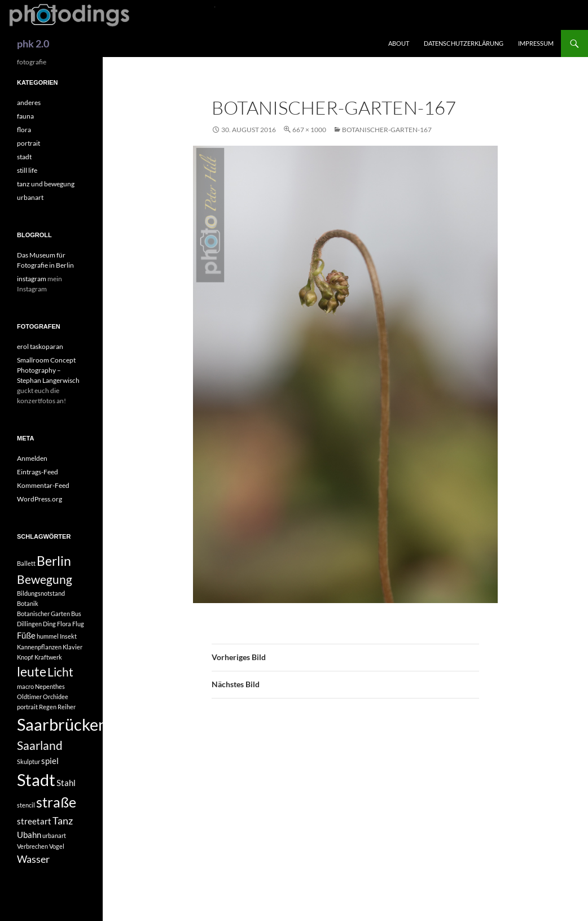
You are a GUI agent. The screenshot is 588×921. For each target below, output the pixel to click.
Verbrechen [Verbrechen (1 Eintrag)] (32, 846)
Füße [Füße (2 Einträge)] (26, 635)
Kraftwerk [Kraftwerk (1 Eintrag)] (48, 657)
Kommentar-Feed (43, 485)
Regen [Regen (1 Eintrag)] (48, 707)
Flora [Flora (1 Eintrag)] (64, 624)
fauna (25, 116)
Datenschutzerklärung (464, 43)
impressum (536, 43)
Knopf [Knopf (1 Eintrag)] (25, 657)
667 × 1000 (309, 130)
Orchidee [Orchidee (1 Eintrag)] (56, 697)
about (399, 43)
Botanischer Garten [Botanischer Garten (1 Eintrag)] (43, 614)
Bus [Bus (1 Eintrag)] (76, 614)
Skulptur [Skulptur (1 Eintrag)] (28, 761)
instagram (32, 279)
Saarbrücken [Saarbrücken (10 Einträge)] (62, 724)
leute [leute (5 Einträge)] (32, 672)
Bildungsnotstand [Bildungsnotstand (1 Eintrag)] (41, 593)
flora (24, 130)
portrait (28, 143)
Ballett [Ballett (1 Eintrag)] (26, 563)
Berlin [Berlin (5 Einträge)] (54, 561)
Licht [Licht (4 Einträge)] (60, 672)
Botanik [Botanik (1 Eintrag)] (28, 603)
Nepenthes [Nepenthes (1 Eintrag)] (50, 686)
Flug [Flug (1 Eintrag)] (78, 624)
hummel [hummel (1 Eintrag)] (48, 636)
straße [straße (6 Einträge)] (56, 802)
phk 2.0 (33, 43)
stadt (24, 157)
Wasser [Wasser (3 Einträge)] (33, 859)
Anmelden (32, 458)
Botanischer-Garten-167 (387, 130)
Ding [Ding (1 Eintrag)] (49, 624)
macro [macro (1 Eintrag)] (25, 686)
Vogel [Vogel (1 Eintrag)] (57, 846)
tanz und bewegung (46, 184)
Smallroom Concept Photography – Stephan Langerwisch (48, 370)
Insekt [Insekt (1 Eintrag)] (68, 636)
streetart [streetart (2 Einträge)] (34, 821)
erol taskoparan (40, 346)
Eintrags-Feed (38, 472)
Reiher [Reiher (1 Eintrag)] (67, 707)
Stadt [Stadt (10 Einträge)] (36, 780)
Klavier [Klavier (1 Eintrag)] (73, 647)
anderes (29, 102)
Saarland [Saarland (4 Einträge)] (40, 745)
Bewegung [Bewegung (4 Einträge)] (45, 579)
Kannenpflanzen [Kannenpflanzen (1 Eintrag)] (39, 647)
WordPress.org (40, 499)
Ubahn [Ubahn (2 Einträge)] (29, 835)
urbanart (30, 197)
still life (27, 170)
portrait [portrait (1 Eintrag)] (27, 707)
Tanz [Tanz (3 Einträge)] (63, 820)
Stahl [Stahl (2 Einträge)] (66, 783)
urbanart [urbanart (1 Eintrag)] (54, 835)
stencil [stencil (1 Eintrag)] (26, 805)
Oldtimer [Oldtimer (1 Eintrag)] (29, 697)
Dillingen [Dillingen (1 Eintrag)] (29, 624)
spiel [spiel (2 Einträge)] (50, 761)
